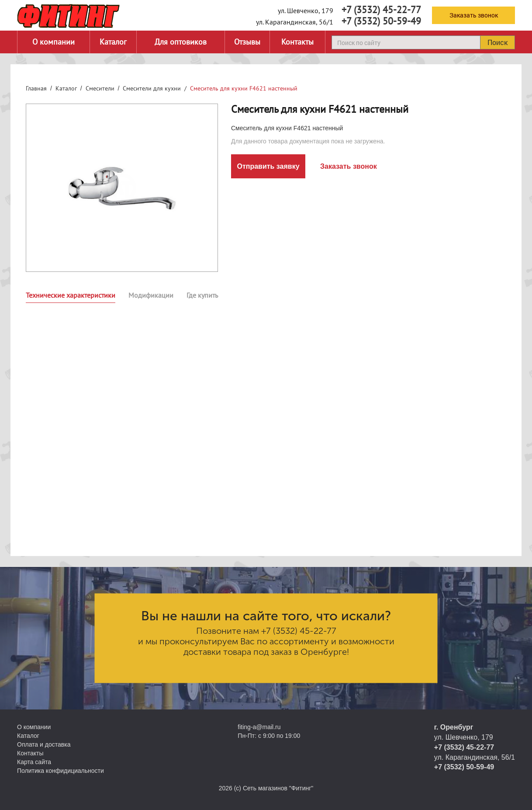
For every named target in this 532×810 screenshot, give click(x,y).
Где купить (202, 295)
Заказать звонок (474, 15)
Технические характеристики (71, 295)
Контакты (297, 42)
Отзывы (247, 42)
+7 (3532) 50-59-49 (381, 21)
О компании (54, 42)
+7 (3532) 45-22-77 (381, 10)
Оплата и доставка (44, 744)
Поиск (497, 42)
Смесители (100, 88)
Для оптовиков (181, 42)
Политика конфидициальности (60, 771)
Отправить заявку (268, 166)
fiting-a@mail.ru (259, 727)
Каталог (113, 42)
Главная (36, 88)
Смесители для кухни (152, 88)
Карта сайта (34, 762)
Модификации (151, 295)
